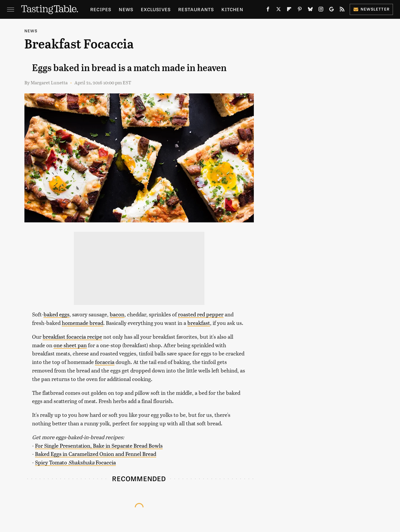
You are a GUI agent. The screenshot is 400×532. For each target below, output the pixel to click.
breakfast (199, 323)
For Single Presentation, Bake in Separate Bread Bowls (99, 445)
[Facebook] (268, 10)
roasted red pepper (201, 314)
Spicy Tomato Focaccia (75, 462)
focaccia (105, 362)
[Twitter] (279, 10)
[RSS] (342, 10)
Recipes (101, 9)
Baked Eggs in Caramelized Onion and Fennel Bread (96, 454)
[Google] (331, 10)
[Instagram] (321, 10)
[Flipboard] (289, 10)
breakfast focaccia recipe (72, 337)
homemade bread (82, 323)
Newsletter (371, 9)
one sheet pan (70, 345)
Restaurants (196, 9)
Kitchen (232, 9)
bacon (117, 314)
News (126, 9)
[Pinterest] (300, 10)
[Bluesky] (310, 10)
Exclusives (156, 9)
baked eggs (56, 314)
